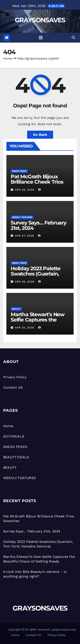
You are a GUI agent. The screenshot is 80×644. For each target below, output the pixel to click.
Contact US (13, 387)
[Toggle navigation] (41, 38)
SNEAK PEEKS (19, 171)
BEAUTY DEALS (16, 457)
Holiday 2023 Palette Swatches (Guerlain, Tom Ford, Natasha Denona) (36, 276)
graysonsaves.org (64, 629)
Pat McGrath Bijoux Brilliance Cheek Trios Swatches (37, 182)
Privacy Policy (15, 377)
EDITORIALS (14, 436)
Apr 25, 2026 (25, 328)
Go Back (40, 135)
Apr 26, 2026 (25, 282)
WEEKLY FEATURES (22, 217)
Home (8, 58)
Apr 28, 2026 (25, 190)
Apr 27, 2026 (24, 236)
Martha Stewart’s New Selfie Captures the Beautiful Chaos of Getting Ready (38, 322)
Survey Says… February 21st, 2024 (39, 225)
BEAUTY (16, 309)
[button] (73, 38)
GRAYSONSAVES (40, 20)
